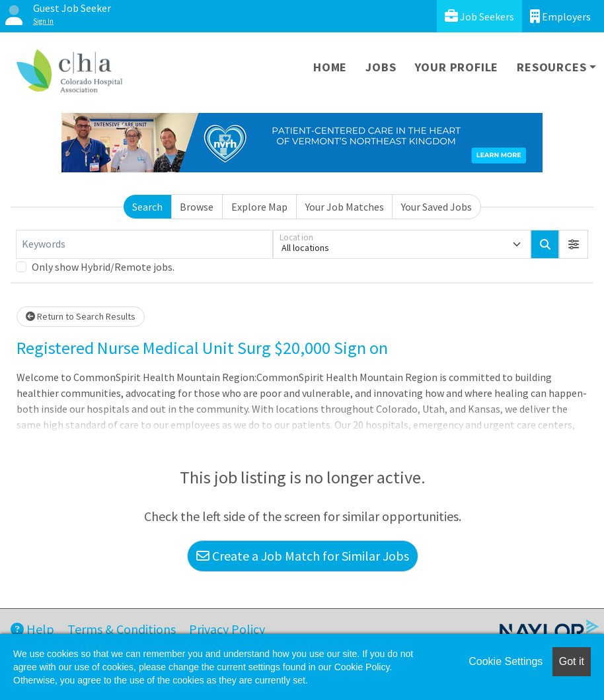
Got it (572, 661)
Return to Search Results (81, 316)
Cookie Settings (506, 661)
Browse (197, 207)
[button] (574, 244)
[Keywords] (144, 244)
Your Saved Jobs (436, 207)
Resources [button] (551, 67)
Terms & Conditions (122, 629)
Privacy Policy (227, 629)
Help (32, 629)
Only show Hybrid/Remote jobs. (103, 267)
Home (330, 67)
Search (147, 207)
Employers (560, 16)
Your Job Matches (345, 207)
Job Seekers (479, 16)
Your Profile (457, 67)
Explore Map (259, 207)
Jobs (381, 67)
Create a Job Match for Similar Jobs (303, 556)
